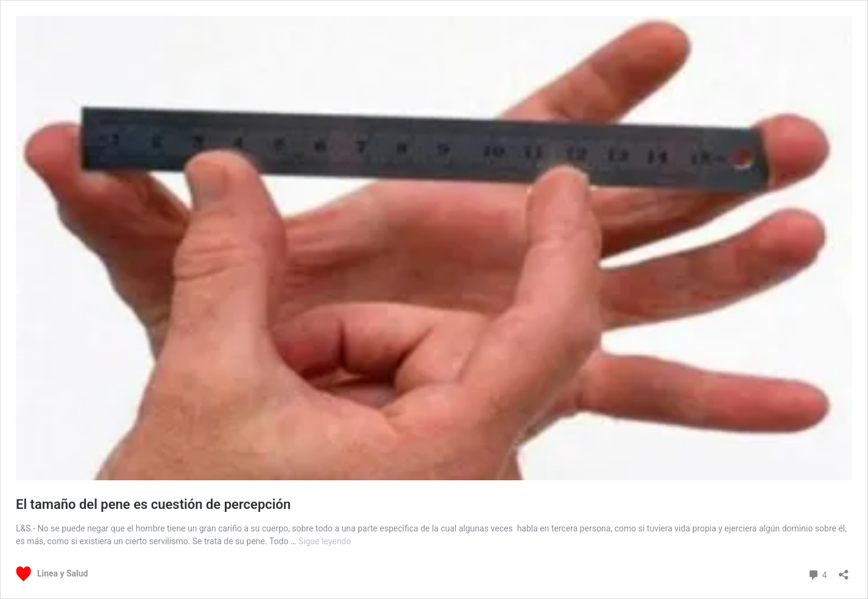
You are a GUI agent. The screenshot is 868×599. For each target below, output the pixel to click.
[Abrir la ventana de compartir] (844, 571)
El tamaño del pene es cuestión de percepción (153, 504)
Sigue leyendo (325, 541)
